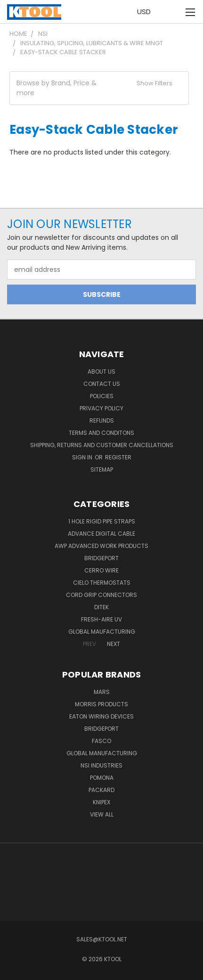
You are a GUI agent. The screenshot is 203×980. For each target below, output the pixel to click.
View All (102, 814)
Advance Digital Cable (101, 534)
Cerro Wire (101, 570)
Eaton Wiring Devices (101, 716)
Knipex (101, 802)
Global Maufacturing (102, 632)
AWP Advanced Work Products (101, 546)
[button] (99, 88)
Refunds (102, 421)
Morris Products (101, 704)
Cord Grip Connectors (101, 595)
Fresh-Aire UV (101, 619)
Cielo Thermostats (102, 583)
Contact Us (102, 384)
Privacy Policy (101, 408)
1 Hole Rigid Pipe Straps (102, 521)
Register (118, 457)
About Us (101, 372)
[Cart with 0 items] (170, 12)
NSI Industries (101, 765)
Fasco (101, 741)
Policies (102, 396)
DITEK (101, 607)
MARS (102, 692)
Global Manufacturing (102, 753)
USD (146, 12)
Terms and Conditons (101, 433)
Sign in (83, 457)
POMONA (102, 778)
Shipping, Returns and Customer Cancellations (102, 445)
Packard (101, 790)
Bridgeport (101, 558)
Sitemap (102, 470)
